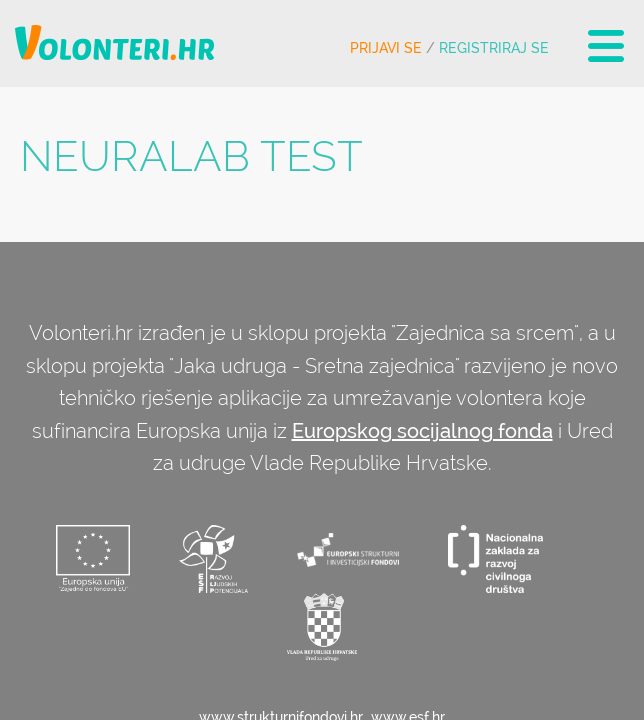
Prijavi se (386, 48)
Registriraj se (494, 48)
